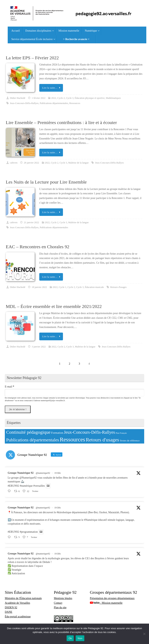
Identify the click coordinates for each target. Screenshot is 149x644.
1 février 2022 (39, 98)
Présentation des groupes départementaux (112, 598)
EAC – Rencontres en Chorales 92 (38, 247)
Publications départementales (54, 103)
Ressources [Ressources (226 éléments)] (72, 439)
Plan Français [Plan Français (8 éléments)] (121, 433)
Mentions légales (63, 598)
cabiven (14, 163)
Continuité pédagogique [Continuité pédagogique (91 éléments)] (28, 432)
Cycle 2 (61, 98)
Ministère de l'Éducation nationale (23, 598)
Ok (70, 638)
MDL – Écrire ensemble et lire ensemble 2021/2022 (54, 306)
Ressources (75, 103)
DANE (9, 612)
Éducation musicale (94, 287)
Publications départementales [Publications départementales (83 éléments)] (33, 440)
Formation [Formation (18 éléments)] (57, 433)
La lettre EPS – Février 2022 (32, 58)
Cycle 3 (70, 98)
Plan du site (60, 608)
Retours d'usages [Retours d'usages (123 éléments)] (103, 440)
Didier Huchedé (18, 98)
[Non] (144, 634)
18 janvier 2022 (39, 287)
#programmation (29, 532)
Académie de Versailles (17, 603)
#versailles (39, 486)
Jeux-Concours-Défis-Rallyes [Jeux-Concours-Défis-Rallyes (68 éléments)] (89, 432)
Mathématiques (113, 98)
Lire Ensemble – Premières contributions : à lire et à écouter (61, 122)
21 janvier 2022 (31, 222)
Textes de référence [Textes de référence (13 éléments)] (130, 441)
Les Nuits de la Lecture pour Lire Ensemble (46, 182)
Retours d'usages (118, 287)
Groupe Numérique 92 (21, 473)
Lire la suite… (52, 88)
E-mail (10, 387)
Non (80, 638)
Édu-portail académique (18, 617)
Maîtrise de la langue (79, 163)
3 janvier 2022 (39, 347)
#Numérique (91, 520)
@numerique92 (43, 473)
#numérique (26, 486)
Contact (58, 603)
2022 (54, 98)
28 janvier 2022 (31, 163)
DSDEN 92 (11, 608)
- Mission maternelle (106, 603)
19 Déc (58, 473)
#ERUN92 (13, 486)
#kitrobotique (64, 512)
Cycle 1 (62, 287)
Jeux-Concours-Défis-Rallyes (24, 103)
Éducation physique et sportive (90, 98)
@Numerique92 (28, 478)
